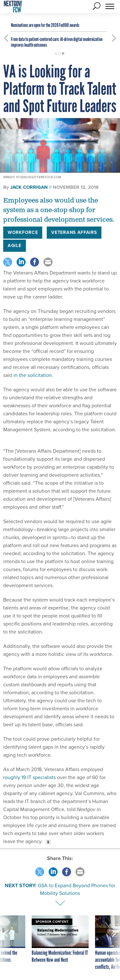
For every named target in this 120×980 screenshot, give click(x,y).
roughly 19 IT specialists (29, 777)
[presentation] (6, 943)
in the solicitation (33, 375)
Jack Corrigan (29, 187)
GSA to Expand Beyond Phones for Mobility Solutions (76, 889)
